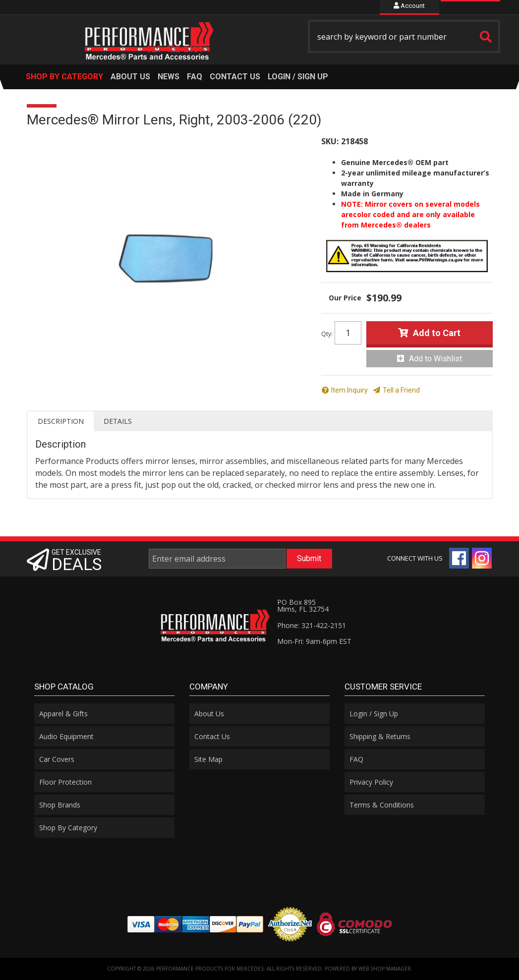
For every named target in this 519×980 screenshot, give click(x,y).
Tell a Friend (401, 390)
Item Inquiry (349, 390)
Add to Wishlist (435, 359)
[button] (404, 36)
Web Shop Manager (385, 969)
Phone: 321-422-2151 (312, 625)
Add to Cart (437, 333)
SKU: (330, 141)
